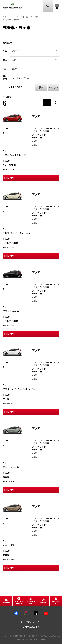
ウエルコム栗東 (10, 243)
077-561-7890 (9, 559)
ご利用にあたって (31, 627)
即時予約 (31, 178)
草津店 (6, 555)
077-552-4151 (9, 247)
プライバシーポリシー (31, 622)
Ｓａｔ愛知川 (9, 165)
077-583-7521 (9, 403)
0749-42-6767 (9, 169)
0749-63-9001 (9, 481)
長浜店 (6, 477)
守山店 (6, 399)
